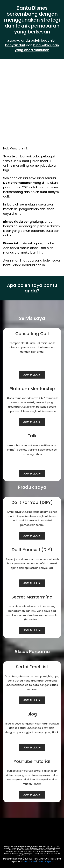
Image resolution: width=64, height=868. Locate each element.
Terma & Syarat (46, 861)
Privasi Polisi (30, 861)
